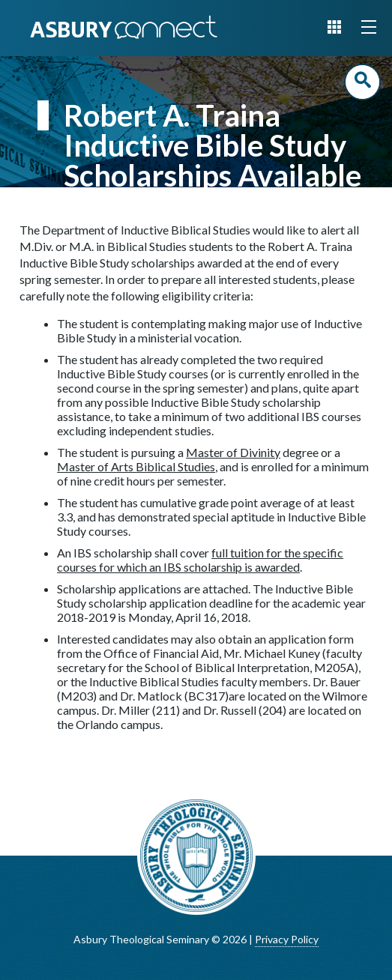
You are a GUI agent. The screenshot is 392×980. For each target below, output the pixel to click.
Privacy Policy (287, 939)
